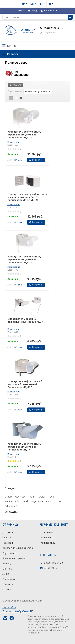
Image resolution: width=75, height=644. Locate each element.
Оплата (7, 538)
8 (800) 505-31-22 (53, 28)
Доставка (8, 532)
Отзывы (7, 589)
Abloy (42, 497)
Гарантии (8, 543)
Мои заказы (46, 532)
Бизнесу (7, 563)
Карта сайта (9, 607)
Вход (32, 11)
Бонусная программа (14, 558)
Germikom (21, 497)
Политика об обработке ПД (18, 611)
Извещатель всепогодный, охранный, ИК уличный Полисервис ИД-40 (24, 447)
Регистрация (49, 11)
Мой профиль (48, 543)
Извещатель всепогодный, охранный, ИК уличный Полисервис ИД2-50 (24, 259)
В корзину (35, 160)
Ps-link (33, 497)
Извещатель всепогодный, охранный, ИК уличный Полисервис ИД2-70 (24, 134)
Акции (6, 574)
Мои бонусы (47, 538)
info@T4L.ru (51, 568)
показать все (12, 511)
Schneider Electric (14, 506)
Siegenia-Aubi (12, 501)
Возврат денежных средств (18, 548)
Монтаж (7, 569)
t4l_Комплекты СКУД (43, 501)
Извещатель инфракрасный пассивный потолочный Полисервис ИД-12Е (25, 384)
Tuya (51, 497)
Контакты (8, 584)
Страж (8, 497)
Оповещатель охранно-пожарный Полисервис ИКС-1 (26, 320)
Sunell (25, 501)
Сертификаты (10, 553)
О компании (9, 579)
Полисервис (14, 142)
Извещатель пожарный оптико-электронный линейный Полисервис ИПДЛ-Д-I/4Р (27, 197)
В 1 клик (18, 160)
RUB (21, 11)
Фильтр (15, 85)
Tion (60, 501)
